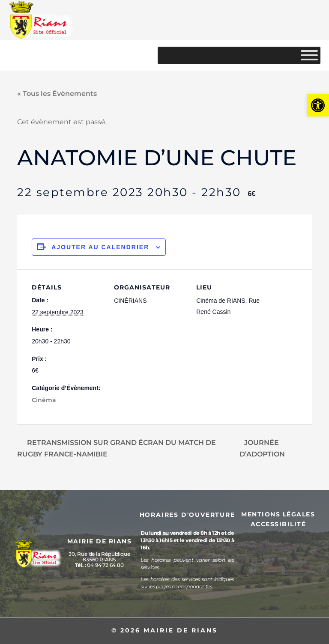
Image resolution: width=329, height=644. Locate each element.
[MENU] (309, 55)
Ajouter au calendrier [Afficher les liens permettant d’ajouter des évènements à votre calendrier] (100, 247)
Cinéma (44, 400)
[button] (318, 105)
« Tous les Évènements (57, 94)
